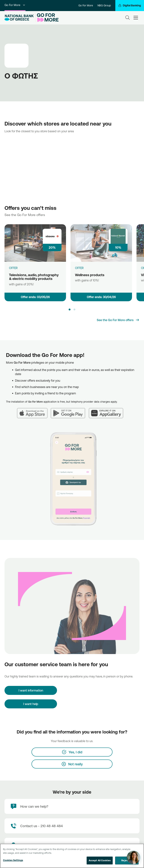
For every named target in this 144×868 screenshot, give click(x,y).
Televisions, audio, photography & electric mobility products (34, 277)
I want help (31, 704)
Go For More (15, 5)
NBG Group (104, 5)
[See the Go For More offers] (118, 320)
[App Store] (34, 411)
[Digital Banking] (130, 6)
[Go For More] (47, 18)
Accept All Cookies (100, 860)
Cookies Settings (13, 860)
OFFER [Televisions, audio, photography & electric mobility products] (13, 268)
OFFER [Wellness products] (79, 268)
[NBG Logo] (19, 18)
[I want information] (31, 690)
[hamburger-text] (136, 18)
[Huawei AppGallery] (108, 411)
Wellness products (90, 275)
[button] (70, 310)
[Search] (127, 18)
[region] (72, 856)
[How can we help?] (72, 806)
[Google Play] (70, 411)
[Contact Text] (72, 826)
